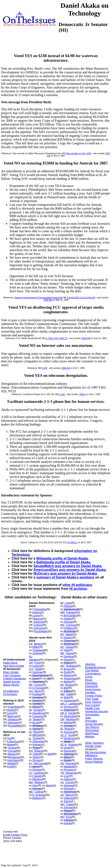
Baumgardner (41, 675)
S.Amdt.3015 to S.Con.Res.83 (81, 298)
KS (31, 751)
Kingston (38, 697)
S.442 (45, 368)
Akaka (11, 745)
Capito (70, 804)
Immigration (92, 715)
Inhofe (72, 713)
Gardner (38, 672)
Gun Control (92, 705)
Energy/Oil (91, 686)
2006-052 (48, 300)
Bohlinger (69, 644)
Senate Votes (93, 746)
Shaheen (71, 666)
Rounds (70, 763)
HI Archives (10, 694)
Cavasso (38, 716)
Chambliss (14, 707)
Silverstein (70, 716)
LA (31, 773)
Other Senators (94, 743)
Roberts (39, 751)
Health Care (92, 708)
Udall (38, 669)
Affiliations (91, 755)
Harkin (11, 710)
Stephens (38, 682)
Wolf (50, 754)
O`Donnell (39, 688)
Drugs (89, 680)
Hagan (70, 647)
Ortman (68, 622)
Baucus (12, 716)
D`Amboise (39, 795)
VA (62, 795)
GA (31, 691)
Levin (10, 713)
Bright (67, 760)
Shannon (69, 710)
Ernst (36, 722)
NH (62, 666)
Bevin (36, 767)
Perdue (37, 694)
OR (62, 719)
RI (62, 729)
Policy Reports (94, 759)
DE (31, 685)
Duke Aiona (10, 663)
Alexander (72, 773)
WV (62, 804)
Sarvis (67, 801)
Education (91, 683)
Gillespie (69, 798)
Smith (67, 672)
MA (31, 782)
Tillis (66, 650)
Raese (68, 811)
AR (31, 663)
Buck (36, 678)
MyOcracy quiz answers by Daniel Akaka (65, 574)
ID (30, 732)
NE (62, 653)
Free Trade (92, 699)
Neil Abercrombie (14, 666)
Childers (69, 628)
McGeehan (70, 814)
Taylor (36, 757)
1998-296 (66, 368)
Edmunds (69, 641)
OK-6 (63, 713)
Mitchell (37, 735)
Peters (68, 606)
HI (30, 710)
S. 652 (62, 394)
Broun (36, 707)
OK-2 (63, 704)
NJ (62, 685)
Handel (37, 704)
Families (90, 692)
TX (62, 782)
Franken (71, 612)
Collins (39, 792)
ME (31, 792)
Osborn (68, 663)
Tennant (69, 807)
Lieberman (14, 741)
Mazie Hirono (11, 685)
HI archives (78, 589)
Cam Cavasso (12, 675)
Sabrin (68, 691)
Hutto (67, 748)
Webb (11, 763)
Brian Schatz (11, 672)
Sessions (34, 660)
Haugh (68, 660)
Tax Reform (92, 727)
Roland (68, 789)
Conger (68, 726)
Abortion (90, 664)
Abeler (68, 619)
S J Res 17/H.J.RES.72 (57, 338)
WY (62, 817)
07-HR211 (72, 542)
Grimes (37, 770)
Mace (67, 757)
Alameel (69, 785)
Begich (38, 644)
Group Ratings (94, 762)
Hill (49, 678)
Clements (69, 700)
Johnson (13, 722)
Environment (93, 689)
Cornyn (70, 782)
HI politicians (11, 691)
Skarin (50, 785)
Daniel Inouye (12, 682)
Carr (66, 776)
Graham (73, 745)
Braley (37, 719)
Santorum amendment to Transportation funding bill (38, 298)
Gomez (37, 789)
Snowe (12, 748)
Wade (67, 741)
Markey (39, 782)
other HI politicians (77, 585)
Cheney (68, 820)
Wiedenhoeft (71, 609)
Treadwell (38, 650)
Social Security (94, 724)
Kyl (9, 738)
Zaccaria (69, 732)
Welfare (90, 737)
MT (62, 634)
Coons (38, 685)
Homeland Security (97, 711)
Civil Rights (92, 670)
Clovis (36, 729)
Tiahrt (36, 754)
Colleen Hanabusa (14, 678)
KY (31, 763)
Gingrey (37, 700)
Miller (36, 647)
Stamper (69, 754)
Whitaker (38, 726)
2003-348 (86, 338)
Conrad (12, 751)
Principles (91, 721)
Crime (89, 677)
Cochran (71, 625)
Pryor (37, 663)
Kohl (10, 767)
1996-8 (82, 394)
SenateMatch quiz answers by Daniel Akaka (67, 566)
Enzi (69, 817)
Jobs (88, 718)
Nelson (12, 754)
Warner (70, 795)
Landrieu (39, 773)
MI (62, 603)
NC (62, 647)
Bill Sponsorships (96, 752)
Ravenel (69, 751)
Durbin (37, 738)
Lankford (74, 704)
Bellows (37, 798)
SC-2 (63, 735)
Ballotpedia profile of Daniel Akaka (63, 562)
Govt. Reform (93, 702)
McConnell (40, 763)
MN (62, 612)
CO (31, 669)
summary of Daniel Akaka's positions (65, 577)
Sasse (69, 653)
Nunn (38, 691)
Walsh (69, 634)
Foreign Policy (94, 696)
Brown (68, 669)
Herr (35, 785)
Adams (68, 779)
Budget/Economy (95, 667)
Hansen (37, 745)
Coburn (38, 625)
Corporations (93, 674)
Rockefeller (15, 726)
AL (31, 656)
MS (62, 625)
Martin (67, 682)
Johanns (13, 719)
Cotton (36, 666)
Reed (68, 729)
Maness (37, 779)
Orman (37, 760)
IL (30, 738)
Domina (68, 656)
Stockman (70, 792)
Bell (66, 688)
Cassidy (37, 776)
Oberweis (38, 741)
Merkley (71, 719)
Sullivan (37, 653)
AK (31, 644)
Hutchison (13, 760)
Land (68, 603)
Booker (69, 685)
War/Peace (92, 733)
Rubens (68, 675)
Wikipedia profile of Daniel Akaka (62, 558)
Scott (71, 735)
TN (62, 773)
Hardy (67, 823)
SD (62, 763)
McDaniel (69, 631)
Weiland (69, 767)
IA (30, 719)
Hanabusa (39, 713)
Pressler (69, 770)
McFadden (70, 615)
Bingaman (14, 757)
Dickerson (70, 738)
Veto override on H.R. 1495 (78, 153)
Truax (36, 748)
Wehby (68, 722)
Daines (68, 638)
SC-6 (63, 745)
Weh (67, 697)
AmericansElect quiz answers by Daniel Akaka (69, 570)
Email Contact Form (15, 835)
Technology (92, 730)
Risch (37, 732)
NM (62, 694)
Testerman (70, 678)
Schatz (37, 710)
